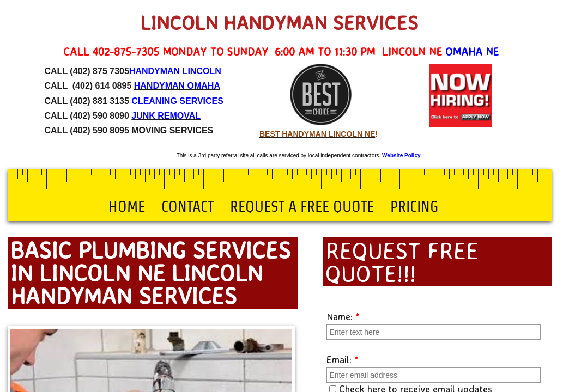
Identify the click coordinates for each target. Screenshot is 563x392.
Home (127, 206)
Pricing (414, 206)
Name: (343, 316)
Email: (343, 359)
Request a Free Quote (302, 206)
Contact (187, 206)
